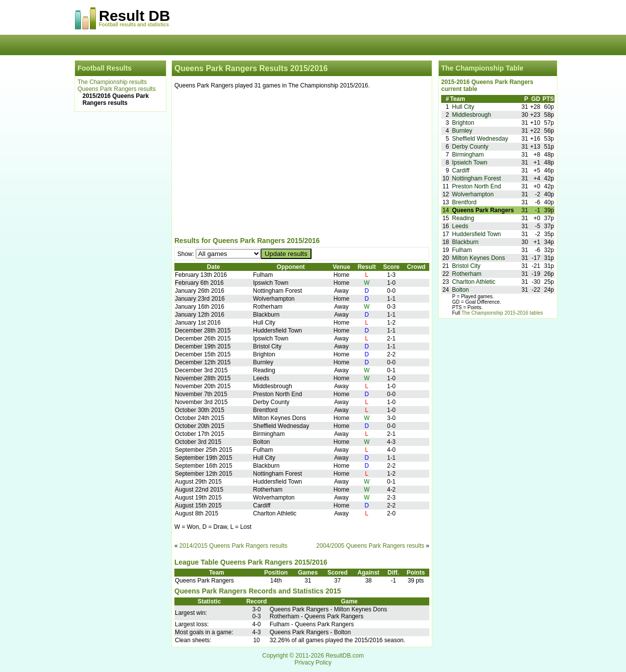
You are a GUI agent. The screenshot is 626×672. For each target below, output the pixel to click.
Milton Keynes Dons (479, 258)
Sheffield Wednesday (480, 139)
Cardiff (461, 170)
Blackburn (465, 242)
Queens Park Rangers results (117, 89)
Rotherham (467, 274)
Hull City (463, 107)
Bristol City (466, 266)
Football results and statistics (134, 25)
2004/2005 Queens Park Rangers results (370, 546)
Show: (187, 254)
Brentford (464, 202)
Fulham (462, 250)
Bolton (461, 290)
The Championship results (112, 82)
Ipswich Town (470, 163)
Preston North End (477, 186)
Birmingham (468, 155)
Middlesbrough (472, 115)
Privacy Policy (313, 663)
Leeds (460, 226)
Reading (463, 218)
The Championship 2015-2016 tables (502, 313)
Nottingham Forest (477, 178)
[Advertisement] (302, 165)
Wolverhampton (473, 194)
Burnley (462, 131)
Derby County (470, 147)
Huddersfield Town (477, 234)
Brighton (463, 123)
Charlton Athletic (474, 282)
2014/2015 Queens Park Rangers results (233, 546)
